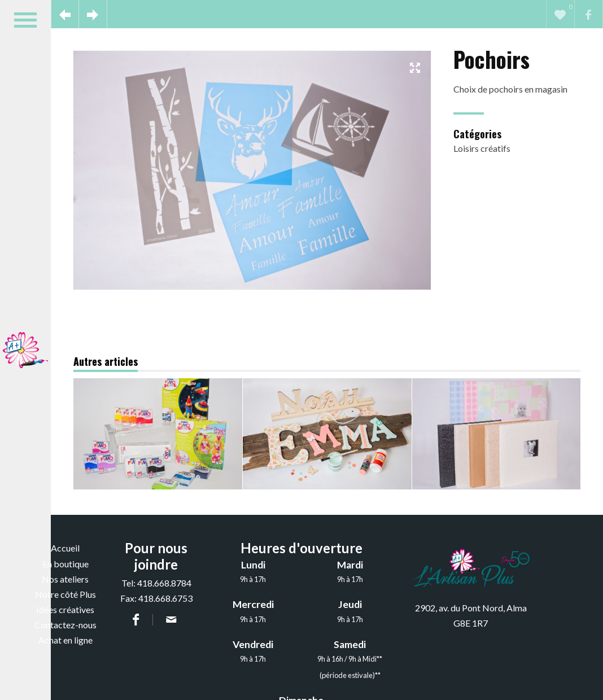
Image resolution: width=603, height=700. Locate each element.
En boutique (65, 564)
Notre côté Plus (65, 594)
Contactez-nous (65, 625)
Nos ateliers (65, 579)
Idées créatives (65, 609)
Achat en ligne (65, 640)
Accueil (65, 548)
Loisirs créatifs (482, 148)
